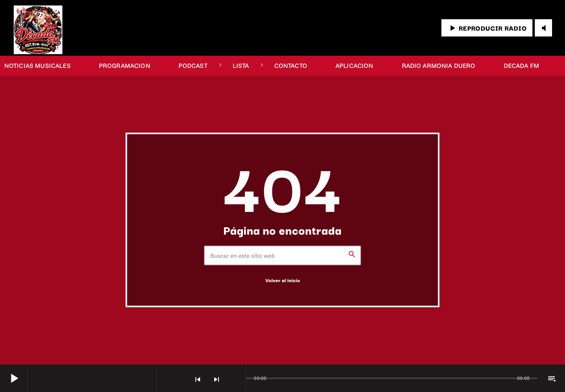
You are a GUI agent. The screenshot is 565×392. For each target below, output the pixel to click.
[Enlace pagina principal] (38, 28)
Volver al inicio (282, 280)
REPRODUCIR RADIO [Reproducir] (487, 28)
